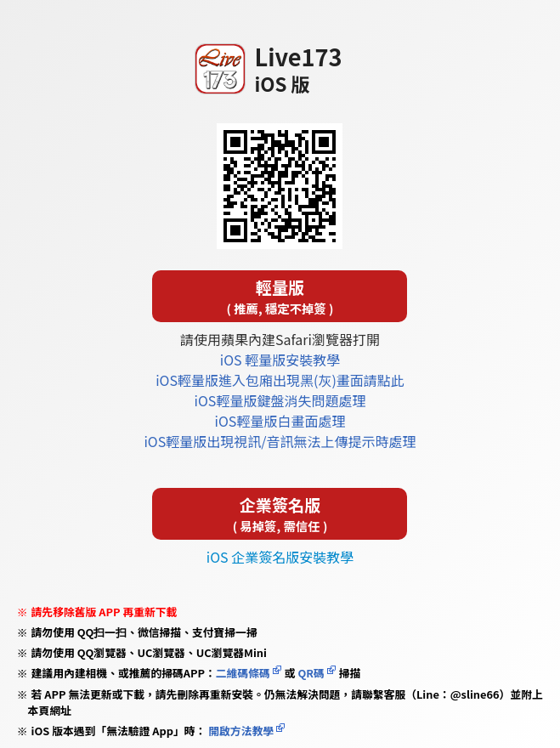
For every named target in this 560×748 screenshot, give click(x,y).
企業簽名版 (280, 514)
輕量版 (280, 296)
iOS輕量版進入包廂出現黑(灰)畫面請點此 (280, 380)
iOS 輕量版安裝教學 (280, 360)
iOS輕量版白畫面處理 (280, 421)
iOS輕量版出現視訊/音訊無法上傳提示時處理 (280, 441)
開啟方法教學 (240, 731)
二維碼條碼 (243, 673)
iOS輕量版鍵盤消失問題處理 (280, 400)
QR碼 (311, 673)
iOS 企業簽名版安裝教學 (280, 557)
